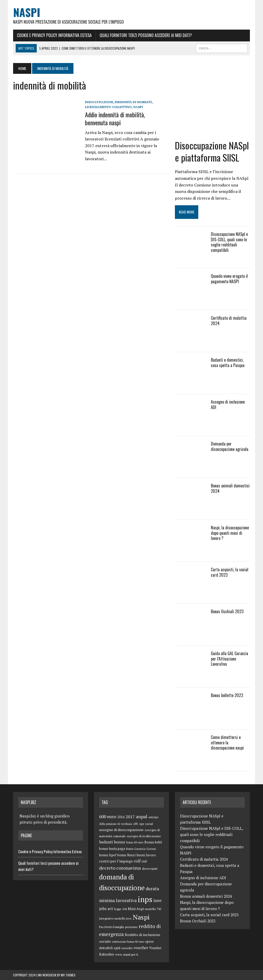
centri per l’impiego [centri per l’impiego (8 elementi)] (116, 861)
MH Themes (68, 975)
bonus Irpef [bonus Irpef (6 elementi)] (108, 855)
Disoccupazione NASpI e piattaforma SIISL (212, 151)
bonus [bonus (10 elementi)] (119, 842)
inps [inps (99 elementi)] (145, 899)
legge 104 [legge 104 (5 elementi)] (120, 909)
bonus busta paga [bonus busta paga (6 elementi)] (112, 849)
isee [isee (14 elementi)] (157, 900)
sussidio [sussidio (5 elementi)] (127, 948)
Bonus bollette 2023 (227, 695)
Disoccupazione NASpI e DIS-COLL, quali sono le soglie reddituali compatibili (229, 242)
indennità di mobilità (134, 102)
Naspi (138, 107)
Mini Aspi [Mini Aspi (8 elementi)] (136, 909)
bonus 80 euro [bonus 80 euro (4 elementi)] (135, 842)
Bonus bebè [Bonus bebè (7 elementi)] (153, 842)
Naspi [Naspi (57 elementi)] (141, 917)
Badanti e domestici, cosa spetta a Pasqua (228, 363)
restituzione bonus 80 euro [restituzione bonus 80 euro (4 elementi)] (128, 942)
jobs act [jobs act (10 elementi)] (106, 908)
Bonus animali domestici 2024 (230, 488)
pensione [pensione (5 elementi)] (131, 927)
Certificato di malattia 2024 (229, 321)
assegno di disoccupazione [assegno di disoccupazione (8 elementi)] (121, 830)
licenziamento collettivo (108, 107)
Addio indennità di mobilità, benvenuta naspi (115, 118)
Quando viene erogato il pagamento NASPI (229, 279)
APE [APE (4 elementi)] (135, 824)
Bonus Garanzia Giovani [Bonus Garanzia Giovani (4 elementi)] (141, 849)
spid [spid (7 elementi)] (117, 948)
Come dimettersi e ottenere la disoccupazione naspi (227, 743)
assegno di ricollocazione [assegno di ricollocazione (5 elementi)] (144, 836)
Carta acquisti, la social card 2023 (230, 572)
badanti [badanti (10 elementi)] (106, 842)
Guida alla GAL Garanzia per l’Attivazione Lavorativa (229, 659)
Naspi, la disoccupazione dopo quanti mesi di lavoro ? (230, 533)
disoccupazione (99, 102)
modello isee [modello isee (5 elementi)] (123, 918)
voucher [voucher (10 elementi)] (141, 948)
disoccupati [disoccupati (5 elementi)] (150, 868)
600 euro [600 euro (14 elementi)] (108, 817)
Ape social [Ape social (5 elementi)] (146, 824)
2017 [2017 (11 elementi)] (130, 817)
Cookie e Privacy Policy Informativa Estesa (54, 35)
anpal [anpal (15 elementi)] (142, 816)
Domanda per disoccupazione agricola (230, 446)
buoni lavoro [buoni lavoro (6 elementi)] (146, 855)
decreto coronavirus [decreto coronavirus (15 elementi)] (120, 868)
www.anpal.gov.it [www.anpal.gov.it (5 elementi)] (127, 954)
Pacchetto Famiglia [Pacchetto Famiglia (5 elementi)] (112, 927)
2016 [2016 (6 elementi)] (121, 817)
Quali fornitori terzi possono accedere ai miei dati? (146, 35)
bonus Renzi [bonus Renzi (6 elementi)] (126, 855)
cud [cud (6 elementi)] (144, 861)
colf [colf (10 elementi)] (137, 861)
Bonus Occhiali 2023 (227, 611)
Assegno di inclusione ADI (228, 404)
